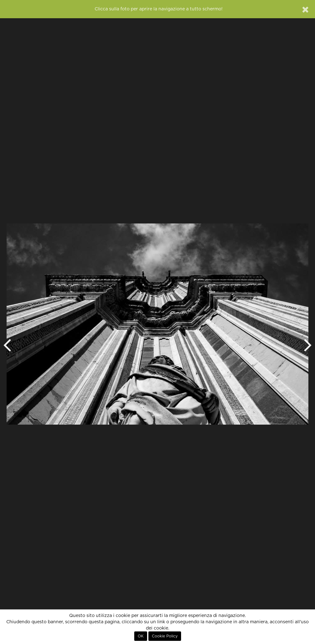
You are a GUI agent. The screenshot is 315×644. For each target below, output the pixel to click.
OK (141, 636)
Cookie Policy (165, 636)
